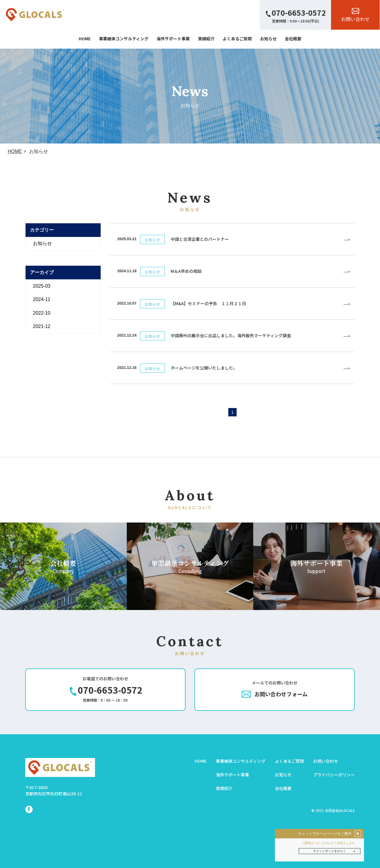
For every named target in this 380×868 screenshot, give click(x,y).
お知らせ (42, 243)
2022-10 (42, 313)
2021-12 (42, 326)
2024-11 (42, 299)
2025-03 (42, 286)
